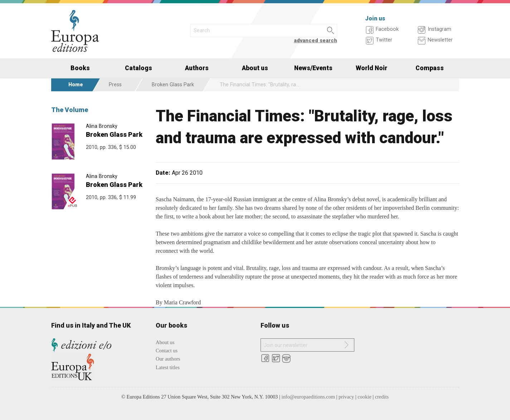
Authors (197, 68)
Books (80, 68)
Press (115, 85)
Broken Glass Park (173, 85)
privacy (346, 397)
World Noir (371, 68)
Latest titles (168, 367)
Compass (430, 68)
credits (382, 397)
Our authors (168, 359)
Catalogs (139, 68)
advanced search (315, 41)
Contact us (167, 351)
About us (255, 68)
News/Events (313, 68)
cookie (364, 397)
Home (76, 85)
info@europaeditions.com (308, 397)
